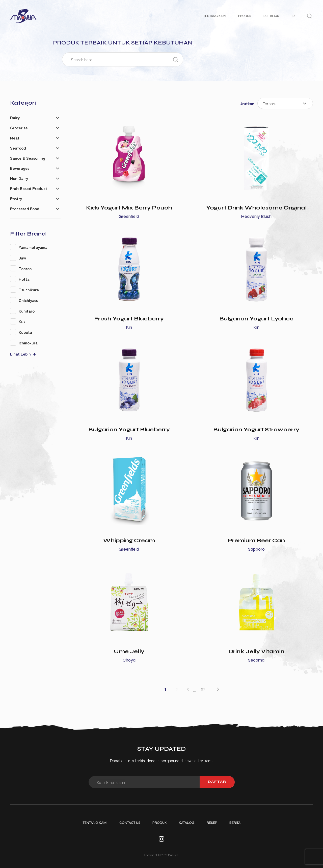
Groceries (19, 128)
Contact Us (130, 823)
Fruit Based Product (29, 188)
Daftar (217, 782)
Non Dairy (19, 178)
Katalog (187, 823)
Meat (15, 138)
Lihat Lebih (20, 354)
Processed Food (25, 208)
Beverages (20, 168)
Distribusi (272, 16)
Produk (245, 16)
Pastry (16, 198)
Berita (235, 823)
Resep (212, 823)
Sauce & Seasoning (28, 158)
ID (293, 16)
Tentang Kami (215, 16)
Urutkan (247, 103)
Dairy (15, 118)
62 (203, 689)
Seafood (18, 148)
